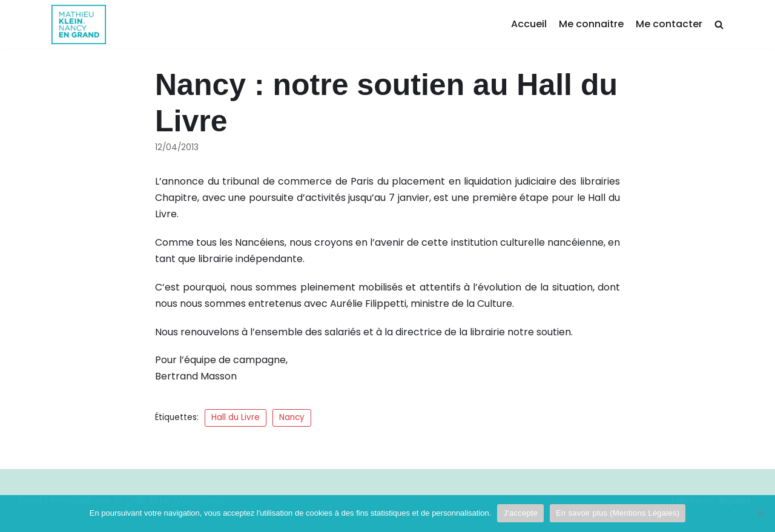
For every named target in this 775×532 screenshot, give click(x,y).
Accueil (529, 24)
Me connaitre (591, 24)
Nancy (292, 417)
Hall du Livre (236, 417)
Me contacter (669, 24)
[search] (719, 25)
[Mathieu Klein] (79, 25)
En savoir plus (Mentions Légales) (618, 513)
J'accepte (520, 513)
